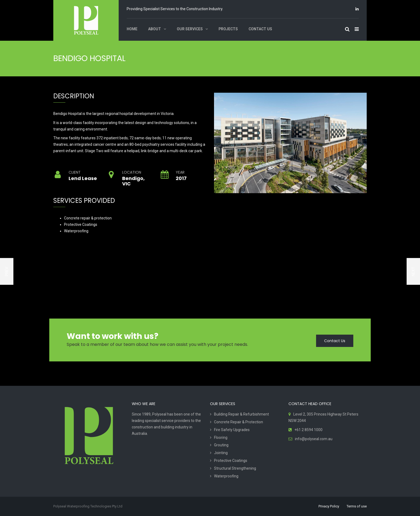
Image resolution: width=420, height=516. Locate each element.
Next (351, 143)
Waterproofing (226, 476)
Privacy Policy (329, 506)
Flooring (221, 438)
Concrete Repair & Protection (239, 422)
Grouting (221, 445)
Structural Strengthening (235, 468)
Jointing (221, 453)
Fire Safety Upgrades (232, 430)
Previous (229, 143)
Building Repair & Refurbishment (241, 414)
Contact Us (335, 341)
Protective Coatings (231, 461)
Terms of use (357, 506)
